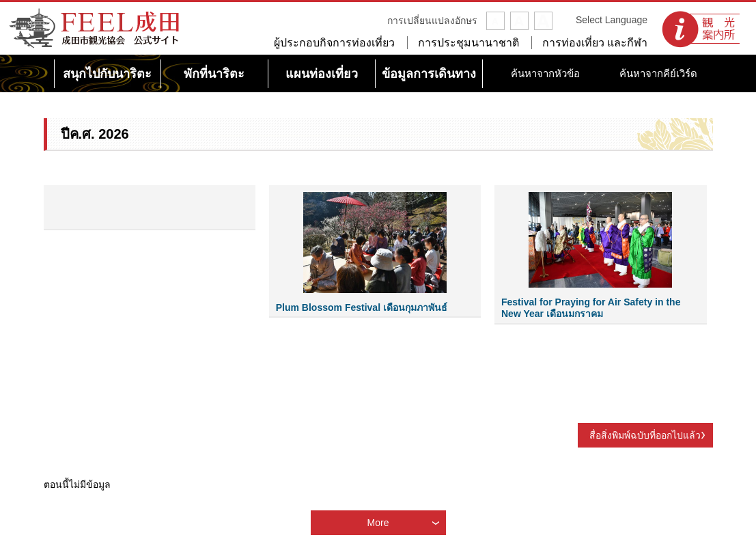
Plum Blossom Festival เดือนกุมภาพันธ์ (362, 307)
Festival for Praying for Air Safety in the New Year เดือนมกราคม (591, 308)
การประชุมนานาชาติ (468, 43)
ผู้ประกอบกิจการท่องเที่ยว (334, 43)
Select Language (612, 20)
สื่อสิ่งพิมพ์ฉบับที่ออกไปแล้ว (645, 435)
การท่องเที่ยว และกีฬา (595, 43)
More (378, 523)
